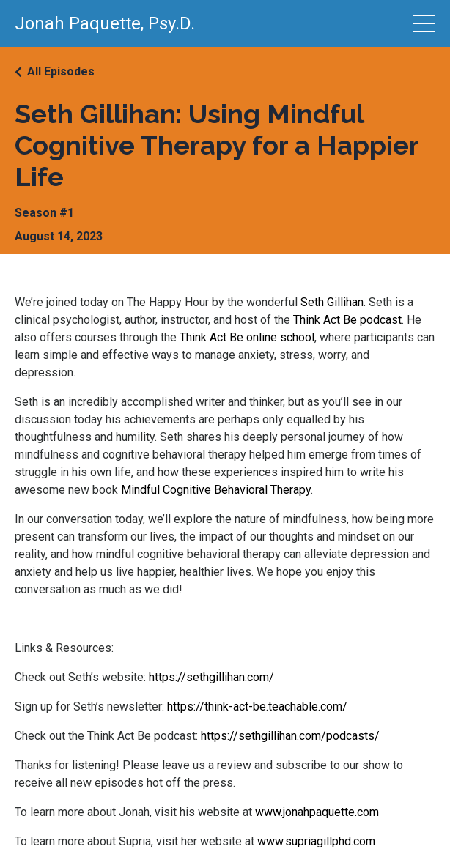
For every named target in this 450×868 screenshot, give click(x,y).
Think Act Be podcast (347, 320)
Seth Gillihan (332, 302)
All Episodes (61, 71)
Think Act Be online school (247, 337)
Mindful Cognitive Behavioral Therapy (216, 490)
